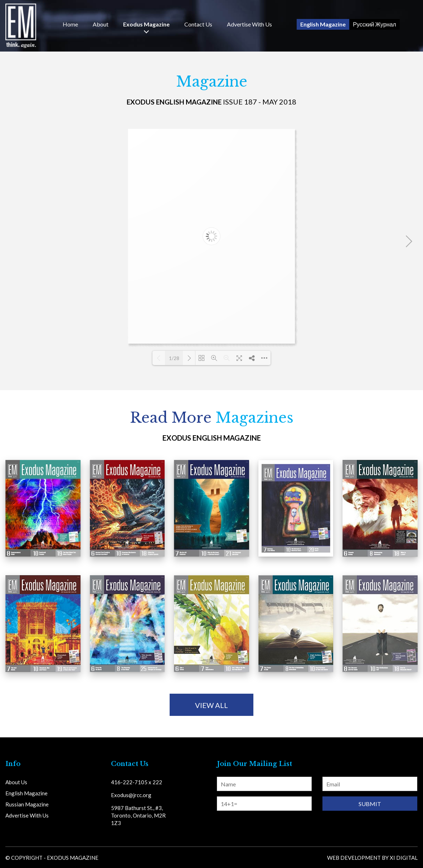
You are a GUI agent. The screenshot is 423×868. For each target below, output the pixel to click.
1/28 (174, 358)
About (101, 24)
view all (211, 705)
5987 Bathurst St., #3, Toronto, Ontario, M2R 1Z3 (138, 815)
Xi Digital (404, 858)
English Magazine (323, 24)
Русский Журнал (375, 24)
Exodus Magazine (146, 24)
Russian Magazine (27, 804)
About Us (16, 782)
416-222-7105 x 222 (137, 782)
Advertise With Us (249, 24)
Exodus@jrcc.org (131, 795)
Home (70, 24)
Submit (370, 804)
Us (198, 24)
